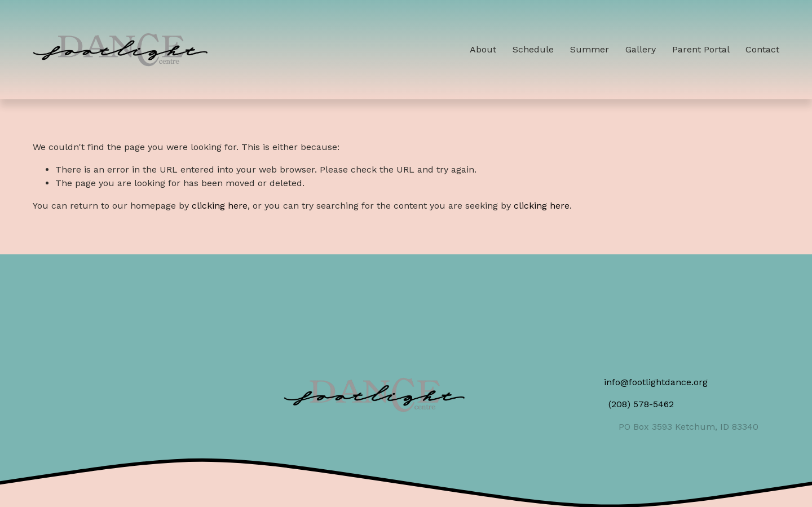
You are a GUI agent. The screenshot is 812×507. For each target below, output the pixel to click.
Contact (762, 49)
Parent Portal (701, 49)
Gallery (641, 49)
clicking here (220, 206)
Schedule (533, 49)
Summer (590, 49)
